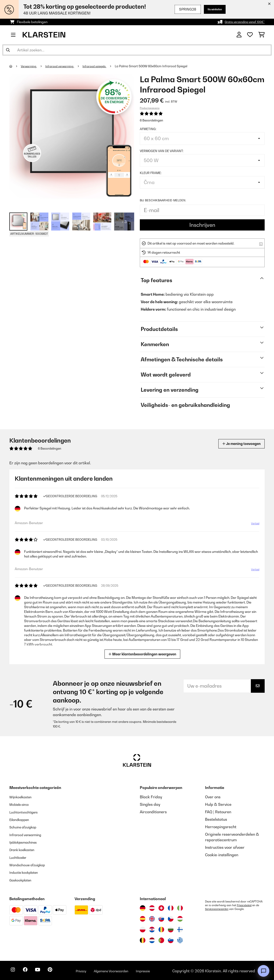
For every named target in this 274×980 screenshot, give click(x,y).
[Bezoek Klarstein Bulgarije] (171, 929)
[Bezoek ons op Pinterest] (59, 971)
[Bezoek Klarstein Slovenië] (171, 939)
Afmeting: (148, 129)
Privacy (93, 967)
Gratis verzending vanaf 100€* (241, 22)
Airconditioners (153, 812)
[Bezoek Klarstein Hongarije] (180, 918)
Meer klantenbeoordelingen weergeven (143, 654)
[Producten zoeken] (137, 50)
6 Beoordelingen (151, 120)
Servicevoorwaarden (218, 908)
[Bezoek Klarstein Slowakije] (161, 918)
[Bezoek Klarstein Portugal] (161, 939)
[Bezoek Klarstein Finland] (180, 929)
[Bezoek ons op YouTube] (44, 971)
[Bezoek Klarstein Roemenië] (161, 929)
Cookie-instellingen (222, 855)
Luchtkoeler (20, 857)
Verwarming (30, 66)
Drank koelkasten (25, 849)
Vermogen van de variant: (162, 151)
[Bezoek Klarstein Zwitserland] (161, 907)
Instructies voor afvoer (225, 847)
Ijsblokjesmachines (26, 842)
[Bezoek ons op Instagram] (14, 971)
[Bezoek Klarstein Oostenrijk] (152, 907)
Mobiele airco (21, 804)
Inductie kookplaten (27, 872)
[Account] (239, 35)
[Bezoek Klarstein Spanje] (143, 918)
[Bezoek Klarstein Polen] (143, 929)
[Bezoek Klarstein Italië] (180, 907)
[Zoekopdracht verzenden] (8, 50)
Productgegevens (150, 108)
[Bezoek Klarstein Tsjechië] (171, 918)
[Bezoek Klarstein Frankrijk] (171, 907)
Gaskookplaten (23, 879)
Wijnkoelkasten (23, 797)
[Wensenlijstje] (250, 35)
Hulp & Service (218, 804)
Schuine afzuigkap (26, 827)
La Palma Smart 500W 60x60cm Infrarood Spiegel (160, 66)
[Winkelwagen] (261, 35)
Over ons (213, 797)
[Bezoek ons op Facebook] (29, 971)
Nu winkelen (212, 9)
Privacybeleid (245, 904)
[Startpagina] (15, 66)
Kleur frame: (151, 173)
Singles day (150, 804)
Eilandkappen (22, 819)
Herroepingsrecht (221, 827)
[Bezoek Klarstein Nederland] (152, 939)
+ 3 (124, 222)
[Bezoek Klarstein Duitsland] (143, 907)
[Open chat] (263, 971)
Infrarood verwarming (64, 66)
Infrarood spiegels (102, 66)
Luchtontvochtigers (26, 812)
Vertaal (254, 524)
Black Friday (151, 797)
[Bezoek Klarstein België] (143, 939)
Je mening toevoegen (237, 444)
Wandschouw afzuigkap (31, 864)
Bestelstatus (216, 819)
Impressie (158, 967)
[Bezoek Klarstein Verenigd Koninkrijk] (152, 918)
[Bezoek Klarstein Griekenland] (180, 940)
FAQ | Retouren (218, 812)
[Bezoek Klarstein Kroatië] (152, 929)
